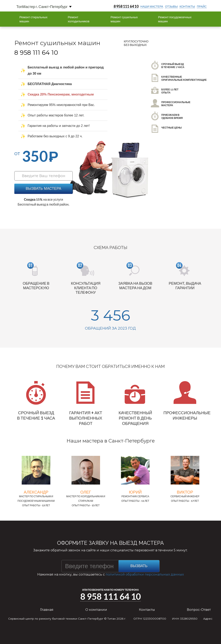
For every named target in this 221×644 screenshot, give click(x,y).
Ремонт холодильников (79, 19)
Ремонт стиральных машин (33, 19)
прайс (202, 6)
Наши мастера (152, 6)
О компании (96, 610)
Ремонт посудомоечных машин (175, 19)
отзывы (171, 6)
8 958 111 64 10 (126, 6)
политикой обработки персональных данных (145, 574)
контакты (187, 6)
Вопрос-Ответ (199, 610)
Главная (47, 610)
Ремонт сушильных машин (124, 19)
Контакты (147, 610)
